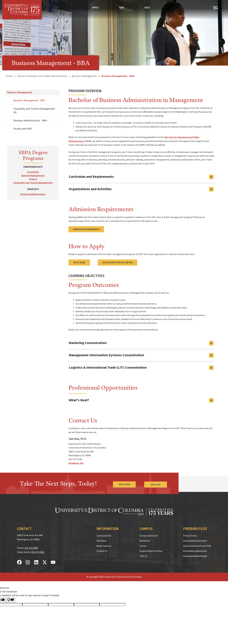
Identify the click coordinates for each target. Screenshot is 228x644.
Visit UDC (156, 484)
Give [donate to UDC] (122, 8)
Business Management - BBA (29, 100)
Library (143, 545)
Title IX (143, 555)
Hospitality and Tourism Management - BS (35, 110)
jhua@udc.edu (76, 462)
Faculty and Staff (23, 129)
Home (9, 76)
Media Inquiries (104, 545)
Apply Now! (79, 262)
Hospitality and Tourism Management (33, 183)
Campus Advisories (149, 535)
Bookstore (145, 540)
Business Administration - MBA (30, 120)
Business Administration (33, 194)
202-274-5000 (31, 547)
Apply (95, 8)
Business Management (84, 76)
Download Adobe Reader (195, 555)
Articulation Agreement (195, 550)
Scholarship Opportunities (117, 262)
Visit (147, 8)
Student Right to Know (151, 550)
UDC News (102, 540)
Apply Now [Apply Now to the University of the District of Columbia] (124, 484)
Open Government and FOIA (197, 545)
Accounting (33, 172)
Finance (33, 179)
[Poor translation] (11, 599)
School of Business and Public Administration (42, 76)
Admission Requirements (86, 229)
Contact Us (102, 550)
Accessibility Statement (195, 540)
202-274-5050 (38, 551)
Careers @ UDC (104, 535)
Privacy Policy (190, 535)
